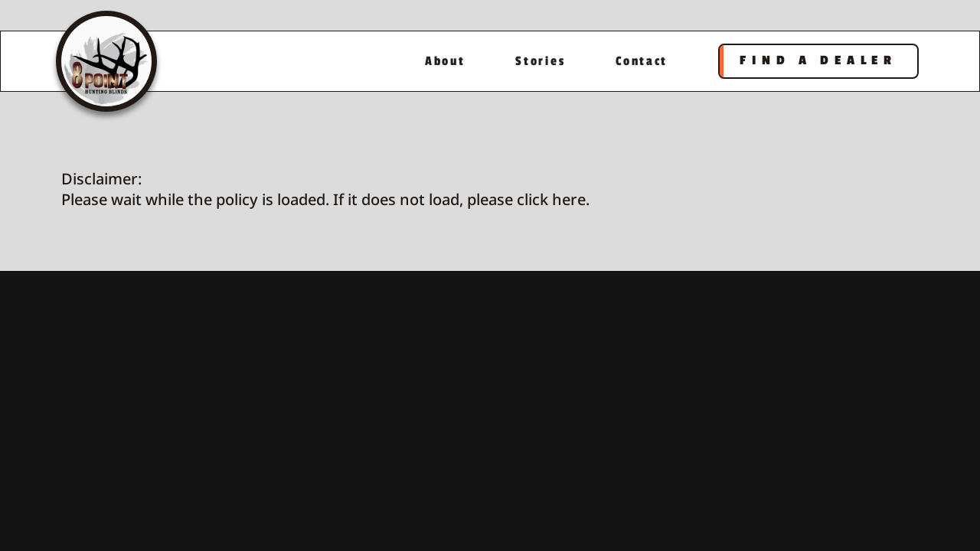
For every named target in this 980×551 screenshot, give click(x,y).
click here (551, 199)
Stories (540, 61)
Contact (642, 61)
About (445, 61)
